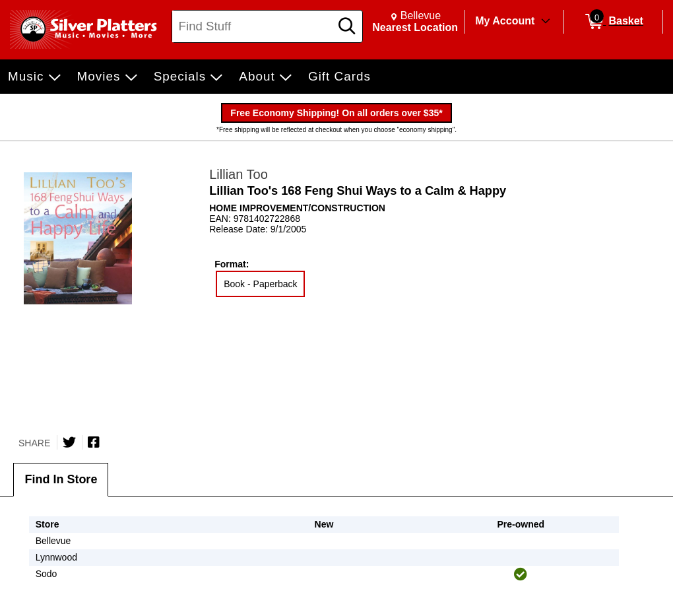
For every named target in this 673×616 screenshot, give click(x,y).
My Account (505, 21)
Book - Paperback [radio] (260, 284)
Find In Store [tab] (61, 479)
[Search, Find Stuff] (253, 26)
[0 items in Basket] (613, 22)
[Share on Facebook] (94, 442)
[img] (521, 574)
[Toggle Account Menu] (546, 22)
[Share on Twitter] (69, 442)
